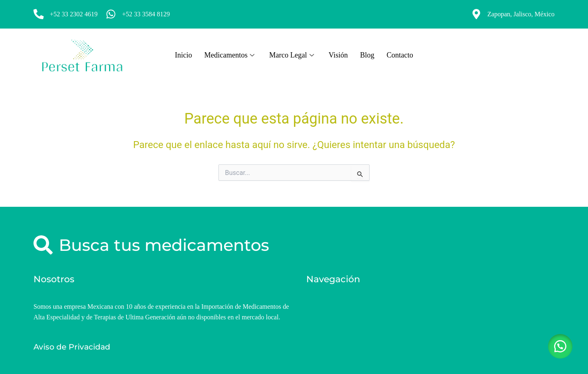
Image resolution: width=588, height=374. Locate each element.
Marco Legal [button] (291, 55)
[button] (559, 345)
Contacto (400, 55)
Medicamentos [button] (229, 55)
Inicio (183, 55)
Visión (338, 55)
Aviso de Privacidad (72, 347)
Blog (367, 55)
